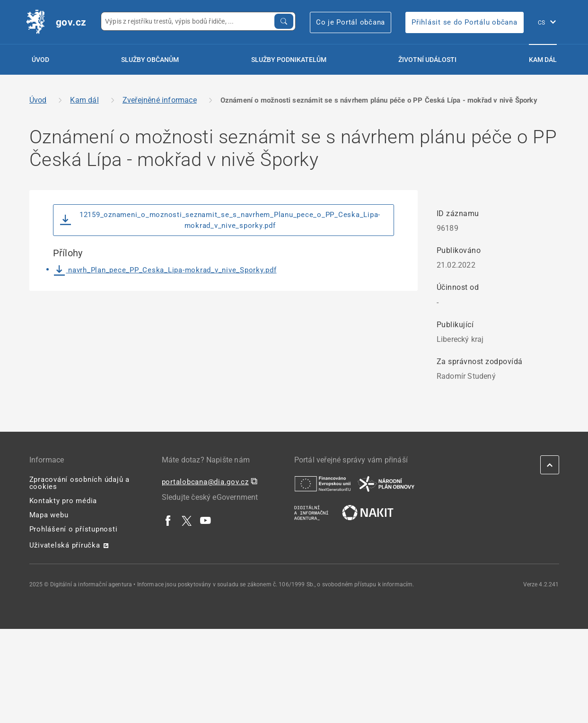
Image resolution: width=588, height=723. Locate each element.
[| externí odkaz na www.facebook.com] (168, 520)
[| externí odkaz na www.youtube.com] (206, 520)
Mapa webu (49, 515)
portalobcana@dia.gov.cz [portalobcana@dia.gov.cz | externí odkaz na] (205, 482)
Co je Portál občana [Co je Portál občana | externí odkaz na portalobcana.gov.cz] (351, 22)
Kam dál (543, 60)
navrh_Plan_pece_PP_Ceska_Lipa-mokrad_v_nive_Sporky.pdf (165, 270)
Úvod (40, 60)
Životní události (427, 60)
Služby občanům (150, 60)
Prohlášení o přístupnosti (74, 529)
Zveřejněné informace (160, 100)
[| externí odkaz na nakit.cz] (368, 512)
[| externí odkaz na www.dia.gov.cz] (311, 512)
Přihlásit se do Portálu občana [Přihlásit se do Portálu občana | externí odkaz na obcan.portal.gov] (465, 22)
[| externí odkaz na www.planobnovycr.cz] (386, 483)
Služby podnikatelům (289, 60)
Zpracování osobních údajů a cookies (79, 483)
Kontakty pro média (63, 501)
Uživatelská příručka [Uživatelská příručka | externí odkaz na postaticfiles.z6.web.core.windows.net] (65, 545)
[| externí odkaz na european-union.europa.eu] (323, 483)
